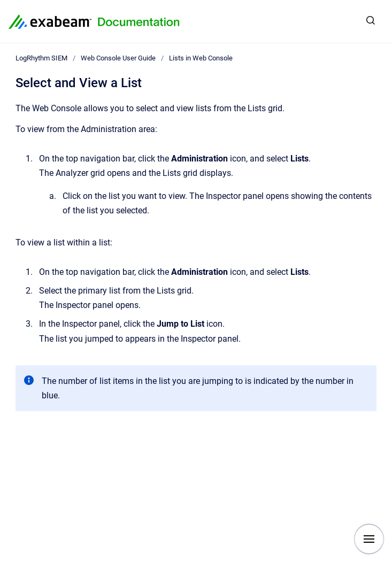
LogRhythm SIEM (41, 58)
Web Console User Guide (118, 58)
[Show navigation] (369, 539)
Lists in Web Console (201, 58)
